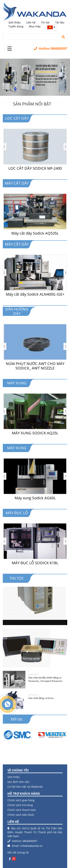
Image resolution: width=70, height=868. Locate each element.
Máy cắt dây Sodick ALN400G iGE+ (35, 294)
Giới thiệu (15, 22)
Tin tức (45, 22)
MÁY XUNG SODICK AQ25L (35, 433)
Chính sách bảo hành (21, 815)
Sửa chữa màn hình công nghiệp (23, 657)
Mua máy (35, 26)
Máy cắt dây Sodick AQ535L (35, 233)
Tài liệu (60, 22)
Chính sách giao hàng (21, 800)
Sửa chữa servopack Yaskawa (22, 610)
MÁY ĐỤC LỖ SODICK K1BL (35, 563)
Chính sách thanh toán (22, 810)
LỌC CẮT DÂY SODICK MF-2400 (35, 168)
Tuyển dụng (16, 26)
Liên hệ (31, 22)
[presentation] (4, 147)
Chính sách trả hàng (20, 805)
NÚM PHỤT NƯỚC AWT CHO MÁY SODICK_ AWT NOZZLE (35, 366)
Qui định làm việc (18, 782)
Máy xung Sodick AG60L (35, 498)
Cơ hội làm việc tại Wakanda (25, 787)
